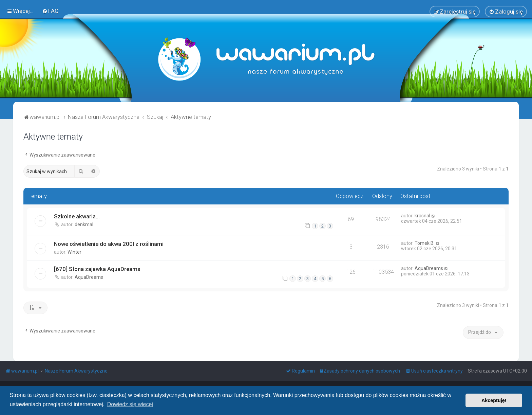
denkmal (84, 224)
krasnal (422, 216)
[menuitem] (50, 11)
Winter (74, 252)
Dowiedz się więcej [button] (130, 404)
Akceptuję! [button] (494, 400)
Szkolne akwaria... (77, 216)
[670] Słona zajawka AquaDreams (97, 269)
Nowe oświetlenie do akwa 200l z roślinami (109, 244)
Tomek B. (425, 243)
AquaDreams (89, 277)
